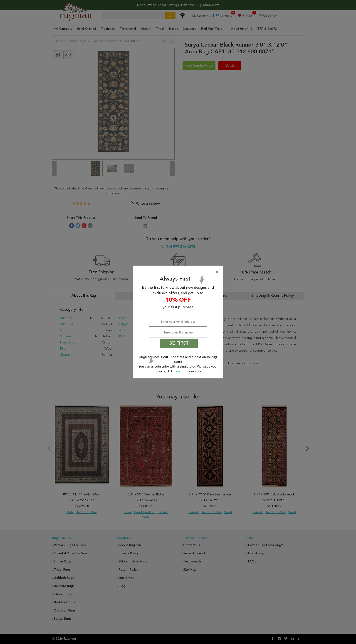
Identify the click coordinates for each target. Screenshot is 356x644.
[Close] (179, 272)
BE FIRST (179, 343)
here (177, 371)
